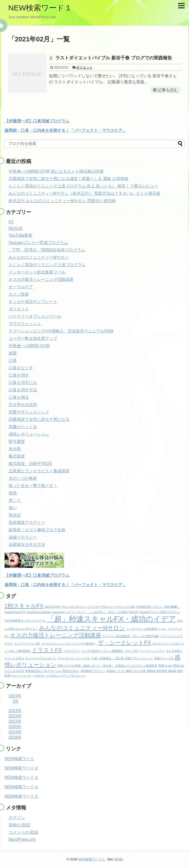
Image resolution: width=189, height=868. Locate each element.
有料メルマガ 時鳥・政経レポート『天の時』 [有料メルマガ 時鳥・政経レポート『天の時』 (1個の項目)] (86, 666)
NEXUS (16, 228)
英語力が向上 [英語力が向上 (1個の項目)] (71, 671)
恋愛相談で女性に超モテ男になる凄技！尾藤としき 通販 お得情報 (69, 179)
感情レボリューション (29, 434)
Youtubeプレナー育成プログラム (38, 243)
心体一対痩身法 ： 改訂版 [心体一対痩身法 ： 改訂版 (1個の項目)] (108, 658)
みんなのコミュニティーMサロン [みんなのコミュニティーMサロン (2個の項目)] (82, 628)
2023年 (15, 711)
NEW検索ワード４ (21, 787)
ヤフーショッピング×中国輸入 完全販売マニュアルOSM (61, 331)
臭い (13, 508)
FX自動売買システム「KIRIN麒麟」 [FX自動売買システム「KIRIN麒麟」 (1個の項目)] (158, 607)
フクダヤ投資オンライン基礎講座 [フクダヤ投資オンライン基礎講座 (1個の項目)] (102, 651)
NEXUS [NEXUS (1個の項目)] (133, 612)
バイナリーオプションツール (35, 316)
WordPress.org (22, 839)
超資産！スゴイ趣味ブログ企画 (37, 530)
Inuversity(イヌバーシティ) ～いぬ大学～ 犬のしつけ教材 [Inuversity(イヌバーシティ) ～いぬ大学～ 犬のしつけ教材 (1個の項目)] (90, 612)
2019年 (15, 732)
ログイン (17, 818)
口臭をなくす (21, 368)
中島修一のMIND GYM (29, 346)
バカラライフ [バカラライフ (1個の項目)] (72, 651)
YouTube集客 (21, 235)
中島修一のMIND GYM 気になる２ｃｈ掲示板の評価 (56, 171)
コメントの (23, 832)
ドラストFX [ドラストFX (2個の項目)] (47, 650)
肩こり (15, 500)
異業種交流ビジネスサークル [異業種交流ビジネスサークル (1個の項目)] (43, 671)
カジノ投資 (19, 294)
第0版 (119, 859)
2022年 (15, 716)
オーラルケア (21, 287)
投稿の (19, 825)
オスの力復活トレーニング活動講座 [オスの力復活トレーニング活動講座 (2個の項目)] (56, 635)
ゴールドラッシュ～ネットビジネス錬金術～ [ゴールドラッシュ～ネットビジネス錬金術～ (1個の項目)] (69, 644)
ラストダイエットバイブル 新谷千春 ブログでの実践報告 (114, 58)
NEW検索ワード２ (21, 768)
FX (11, 222)
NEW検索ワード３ (21, 777)
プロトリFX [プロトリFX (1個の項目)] (131, 651)
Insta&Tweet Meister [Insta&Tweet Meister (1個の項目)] (39, 612)
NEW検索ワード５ (21, 796)
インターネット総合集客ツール (37, 272)
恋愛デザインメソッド (29, 412)
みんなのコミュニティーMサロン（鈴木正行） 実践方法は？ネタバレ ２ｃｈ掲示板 (84, 193)
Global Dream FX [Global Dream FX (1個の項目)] (15, 612)
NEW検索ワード (19, 759)
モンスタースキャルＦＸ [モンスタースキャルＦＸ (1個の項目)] (40, 658)
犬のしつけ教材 (23, 478)
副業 (13, 353)
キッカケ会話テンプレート (33, 302)
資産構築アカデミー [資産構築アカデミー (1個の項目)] (93, 671)
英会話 (15, 515)
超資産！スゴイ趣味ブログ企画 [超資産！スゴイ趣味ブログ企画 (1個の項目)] (126, 671)
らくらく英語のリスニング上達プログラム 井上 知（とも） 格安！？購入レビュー (83, 186)
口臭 (13, 360)
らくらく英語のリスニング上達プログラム (47, 265)
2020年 (15, 727)
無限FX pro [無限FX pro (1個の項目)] (165, 666)
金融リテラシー (23, 537)
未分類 (15, 449)
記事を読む (168, 90)
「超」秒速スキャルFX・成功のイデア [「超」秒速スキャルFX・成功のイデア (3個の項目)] (111, 619)
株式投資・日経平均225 (30, 464)
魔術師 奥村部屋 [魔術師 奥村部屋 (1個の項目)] (157, 671)
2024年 (15, 696)
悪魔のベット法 (23, 427)
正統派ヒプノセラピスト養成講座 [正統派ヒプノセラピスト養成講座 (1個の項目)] (136, 666)
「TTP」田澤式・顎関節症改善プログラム (47, 250)
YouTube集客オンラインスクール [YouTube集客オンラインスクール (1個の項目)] (25, 620)
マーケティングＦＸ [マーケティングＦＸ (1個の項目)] (152, 651)
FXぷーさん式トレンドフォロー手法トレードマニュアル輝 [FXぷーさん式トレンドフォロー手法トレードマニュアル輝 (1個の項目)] (98, 607)
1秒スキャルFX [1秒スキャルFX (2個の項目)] (24, 606)
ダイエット (84, 67)
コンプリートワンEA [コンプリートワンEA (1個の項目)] (27, 644)
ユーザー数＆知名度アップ (33, 338)
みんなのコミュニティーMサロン (39, 257)
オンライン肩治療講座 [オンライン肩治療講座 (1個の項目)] (116, 636)
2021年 (15, 721)
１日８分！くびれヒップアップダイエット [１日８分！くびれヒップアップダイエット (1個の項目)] (59, 676)
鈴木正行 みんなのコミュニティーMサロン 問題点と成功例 (62, 201)
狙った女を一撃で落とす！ (33, 486)
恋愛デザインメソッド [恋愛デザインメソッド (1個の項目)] (139, 658)
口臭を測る (19, 397)
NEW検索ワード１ (40, 8)
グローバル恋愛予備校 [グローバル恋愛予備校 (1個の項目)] (145, 636)
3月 (16, 701)
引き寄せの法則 (23, 405)
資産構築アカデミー (27, 523)
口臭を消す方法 (23, 390)
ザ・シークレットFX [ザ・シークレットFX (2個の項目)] (125, 643)
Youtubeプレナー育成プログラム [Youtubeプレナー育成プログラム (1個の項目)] (160, 612)
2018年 (15, 737)
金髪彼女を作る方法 (27, 545)
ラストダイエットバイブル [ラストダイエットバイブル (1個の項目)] (74, 658)
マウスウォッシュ (25, 324)
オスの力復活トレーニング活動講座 (41, 279)
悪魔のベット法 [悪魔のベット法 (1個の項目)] (164, 658)
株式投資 (17, 456)
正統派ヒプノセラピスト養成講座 (39, 471)
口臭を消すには (23, 383)
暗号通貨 (17, 441)
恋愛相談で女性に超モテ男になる (39, 419)
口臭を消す (19, 375)
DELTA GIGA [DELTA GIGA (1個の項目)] (53, 607)
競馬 (13, 493)
